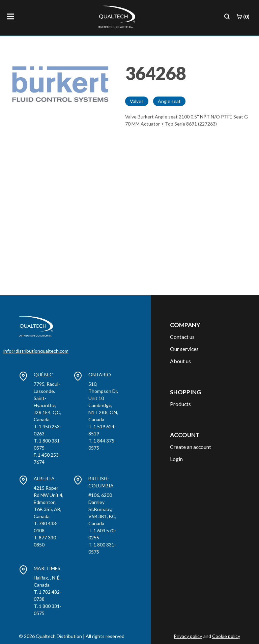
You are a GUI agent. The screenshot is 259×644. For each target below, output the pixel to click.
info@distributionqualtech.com (36, 351)
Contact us (182, 337)
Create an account (191, 447)
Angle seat (169, 101)
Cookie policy (226, 636)
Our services (184, 349)
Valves (137, 101)
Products (180, 404)
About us (180, 361)
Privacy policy (188, 636)
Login (176, 459)
